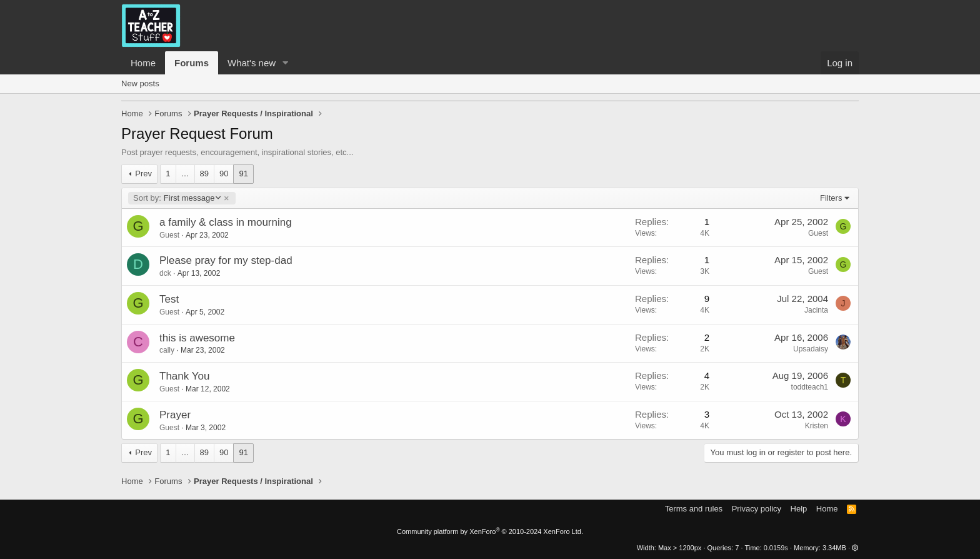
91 (243, 174)
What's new (252, 63)
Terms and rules (694, 509)
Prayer (175, 415)
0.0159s (776, 548)
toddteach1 (810, 387)
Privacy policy (757, 509)
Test (169, 299)
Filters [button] (831, 198)
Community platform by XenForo (490, 531)
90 (224, 174)
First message (177, 198)
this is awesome (197, 338)
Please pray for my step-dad (226, 260)
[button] (286, 63)
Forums (192, 63)
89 (204, 174)
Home (143, 63)
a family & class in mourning (226, 222)
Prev (143, 174)
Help (799, 509)
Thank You (184, 376)
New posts (140, 83)
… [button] (185, 174)
